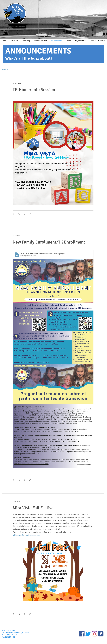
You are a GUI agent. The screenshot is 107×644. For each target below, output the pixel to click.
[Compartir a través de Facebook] (14, 214)
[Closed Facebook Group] (101, 634)
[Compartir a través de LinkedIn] (24, 214)
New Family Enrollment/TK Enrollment (49, 242)
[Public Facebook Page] (82, 634)
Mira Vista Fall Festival (34, 508)
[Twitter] (88, 634)
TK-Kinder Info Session (34, 90)
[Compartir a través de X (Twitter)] (19, 214)
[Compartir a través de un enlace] (30, 214)
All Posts (5, 69)
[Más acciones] (92, 83)
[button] (102, 70)
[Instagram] (94, 634)
